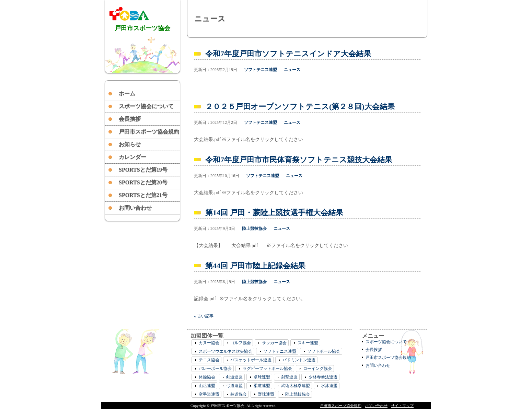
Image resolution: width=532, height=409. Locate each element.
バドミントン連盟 (299, 360)
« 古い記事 (204, 316)
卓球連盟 (262, 377)
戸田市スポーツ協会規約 (149, 132)
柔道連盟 (262, 386)
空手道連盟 (209, 394)
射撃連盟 (289, 377)
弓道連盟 (234, 386)
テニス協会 (209, 360)
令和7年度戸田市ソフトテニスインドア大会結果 (288, 54)
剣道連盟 (234, 377)
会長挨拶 (130, 119)
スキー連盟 (308, 343)
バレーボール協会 (215, 369)
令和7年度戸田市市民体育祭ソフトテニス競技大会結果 (299, 160)
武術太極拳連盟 (296, 386)
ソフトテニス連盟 (261, 70)
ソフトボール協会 (324, 351)
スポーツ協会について (146, 106)
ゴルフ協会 (241, 343)
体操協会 (207, 377)
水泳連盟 (329, 386)
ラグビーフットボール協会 (267, 369)
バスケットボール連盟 (251, 360)
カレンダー (132, 157)
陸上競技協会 (254, 229)
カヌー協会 (209, 343)
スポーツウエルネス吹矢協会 (225, 351)
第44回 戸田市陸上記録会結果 (255, 266)
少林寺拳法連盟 (323, 377)
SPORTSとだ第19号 (143, 170)
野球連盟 (266, 394)
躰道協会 (239, 394)
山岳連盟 (207, 386)
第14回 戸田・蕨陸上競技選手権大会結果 (274, 213)
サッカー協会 (274, 343)
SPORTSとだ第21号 (143, 195)
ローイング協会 (317, 369)
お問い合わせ (135, 208)
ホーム (127, 94)
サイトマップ (402, 406)
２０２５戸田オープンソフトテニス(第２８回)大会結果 (300, 107)
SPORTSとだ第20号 (143, 182)
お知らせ (130, 144)
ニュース (292, 70)
